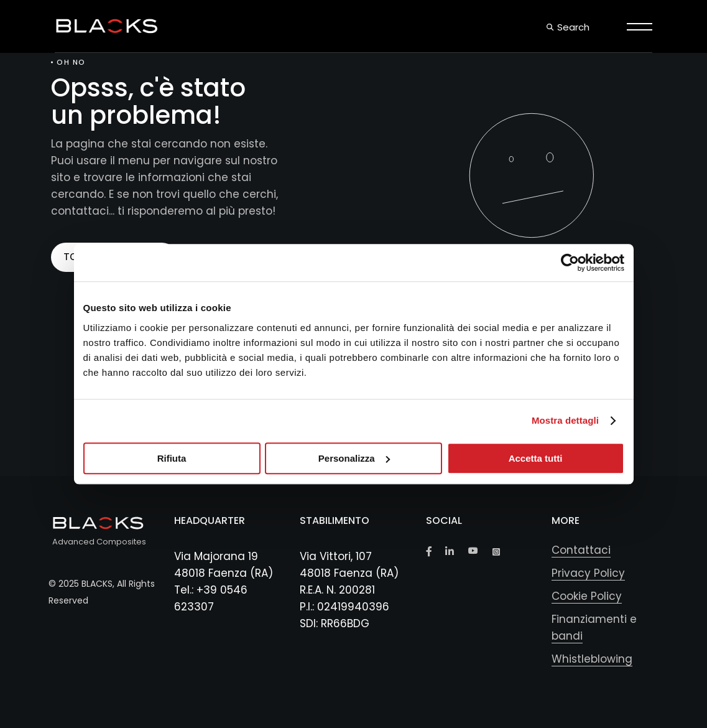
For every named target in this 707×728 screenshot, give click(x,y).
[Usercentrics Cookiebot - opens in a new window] (570, 263)
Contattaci (581, 550)
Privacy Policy (588, 573)
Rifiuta (172, 458)
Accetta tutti (536, 458)
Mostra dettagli (565, 420)
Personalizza (354, 458)
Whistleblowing (592, 659)
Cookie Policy (587, 596)
